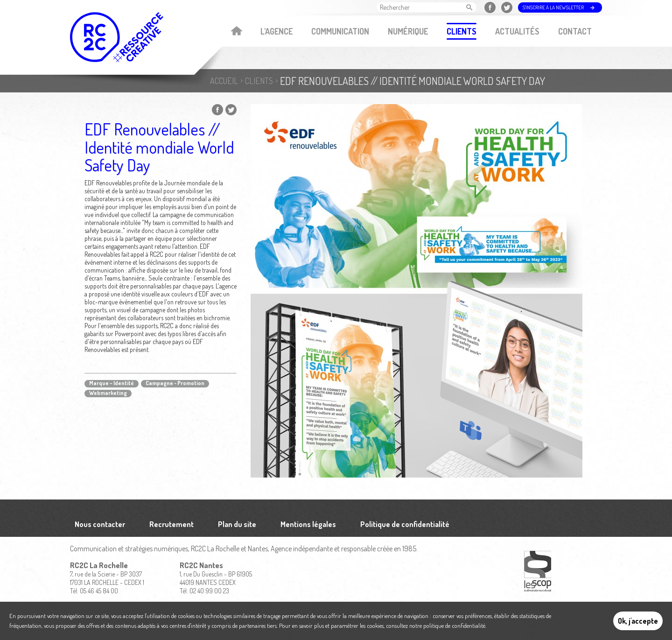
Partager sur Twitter (231, 110)
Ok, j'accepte (638, 621)
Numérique (408, 31)
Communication (340, 31)
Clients (462, 31)
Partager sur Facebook (217, 110)
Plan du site (237, 524)
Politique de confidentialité (405, 524)
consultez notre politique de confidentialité (436, 626)
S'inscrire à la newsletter (553, 7)
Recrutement (171, 524)
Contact (575, 31)
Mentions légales (308, 524)
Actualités (517, 31)
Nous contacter (100, 524)
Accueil (236, 32)
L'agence (276, 31)
